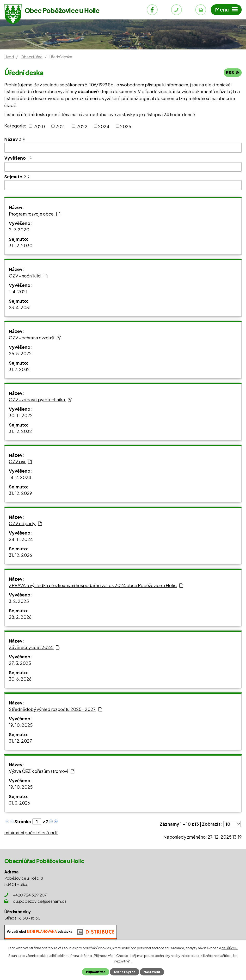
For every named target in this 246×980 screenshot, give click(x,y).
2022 (82, 126)
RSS (233, 72)
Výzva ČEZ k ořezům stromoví (42, 771)
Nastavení (152, 972)
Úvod (9, 57)
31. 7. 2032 (19, 369)
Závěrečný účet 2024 (34, 647)
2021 (61, 126)
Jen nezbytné (125, 972)
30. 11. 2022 (21, 415)
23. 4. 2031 (20, 307)
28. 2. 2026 (20, 617)
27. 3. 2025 (20, 663)
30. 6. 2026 (20, 679)
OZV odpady (25, 523)
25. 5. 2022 (20, 353)
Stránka (23, 821)
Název (13, 139)
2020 (39, 126)
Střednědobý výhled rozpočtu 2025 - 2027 (55, 709)
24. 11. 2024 (21, 539)
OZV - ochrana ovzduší (35, 338)
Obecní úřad (31, 57)
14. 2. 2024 (20, 477)
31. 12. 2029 (20, 493)
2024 (104, 126)
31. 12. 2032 (20, 431)
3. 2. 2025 (19, 601)
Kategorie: (15, 126)
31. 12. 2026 (20, 555)
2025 (126, 126)
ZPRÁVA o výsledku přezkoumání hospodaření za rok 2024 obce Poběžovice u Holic (96, 585)
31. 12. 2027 (20, 741)
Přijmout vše (96, 972)
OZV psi (20, 461)
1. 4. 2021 (18, 292)
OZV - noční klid (28, 276)
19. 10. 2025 (21, 725)
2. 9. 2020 (19, 230)
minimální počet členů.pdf (31, 833)
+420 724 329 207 (30, 895)
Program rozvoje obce (34, 214)
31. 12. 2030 (21, 245)
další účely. (230, 948)
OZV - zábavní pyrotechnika (41, 400)
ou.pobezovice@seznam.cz (40, 901)
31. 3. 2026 (19, 803)
